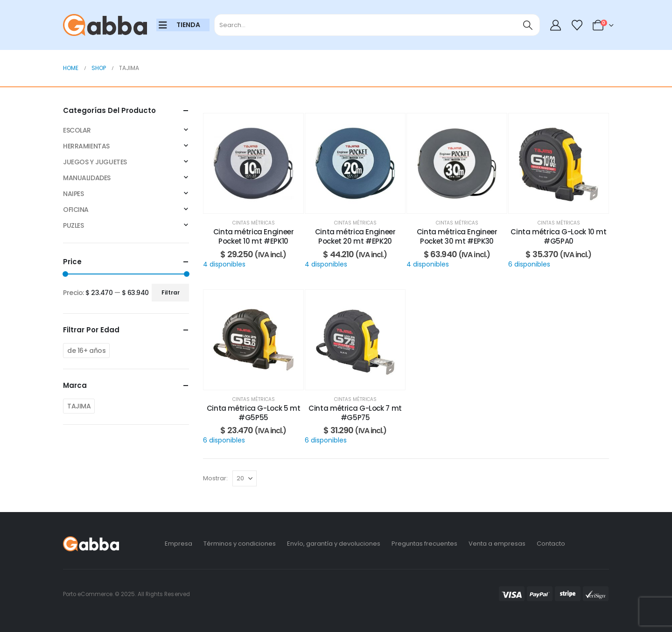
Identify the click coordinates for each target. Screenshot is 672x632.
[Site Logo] (105, 25)
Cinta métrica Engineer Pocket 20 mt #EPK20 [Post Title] (355, 236)
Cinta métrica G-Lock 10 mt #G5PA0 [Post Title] (558, 236)
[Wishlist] (577, 25)
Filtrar (171, 292)
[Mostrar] (245, 478)
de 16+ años (86, 351)
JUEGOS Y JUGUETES (95, 162)
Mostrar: (215, 478)
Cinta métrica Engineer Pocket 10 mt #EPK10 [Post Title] (254, 236)
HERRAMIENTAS (86, 146)
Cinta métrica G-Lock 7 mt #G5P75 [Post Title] (355, 413)
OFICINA (76, 210)
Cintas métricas (254, 223)
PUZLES (73, 225)
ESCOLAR (77, 130)
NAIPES (73, 194)
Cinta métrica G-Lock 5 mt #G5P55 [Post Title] (254, 413)
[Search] (528, 25)
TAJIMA (79, 406)
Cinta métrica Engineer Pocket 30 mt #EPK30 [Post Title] (457, 236)
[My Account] (556, 25)
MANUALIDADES (87, 178)
